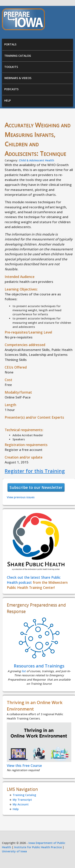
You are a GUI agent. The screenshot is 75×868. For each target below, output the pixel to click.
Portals (10, 44)
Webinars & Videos (18, 78)
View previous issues (21, 497)
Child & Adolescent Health (37, 160)
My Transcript (22, 800)
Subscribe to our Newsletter (36, 487)
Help (7, 100)
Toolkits (11, 67)
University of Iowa (14, 851)
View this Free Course (24, 765)
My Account (21, 804)
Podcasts (11, 89)
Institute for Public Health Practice (38, 847)
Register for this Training (35, 471)
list (24, 671)
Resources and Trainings (39, 666)
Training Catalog (18, 56)
